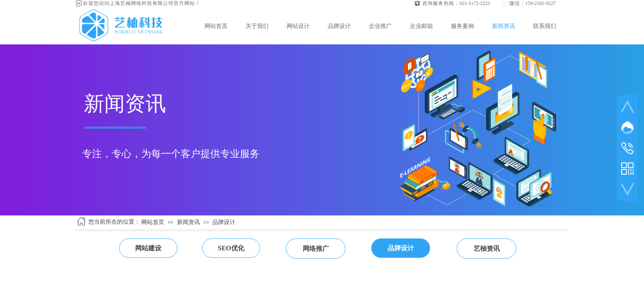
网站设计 (298, 26)
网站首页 (216, 26)
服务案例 (462, 26)
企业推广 (380, 26)
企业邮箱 (421, 26)
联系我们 (545, 26)
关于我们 (257, 26)
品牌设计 (339, 26)
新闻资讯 (504, 26)
